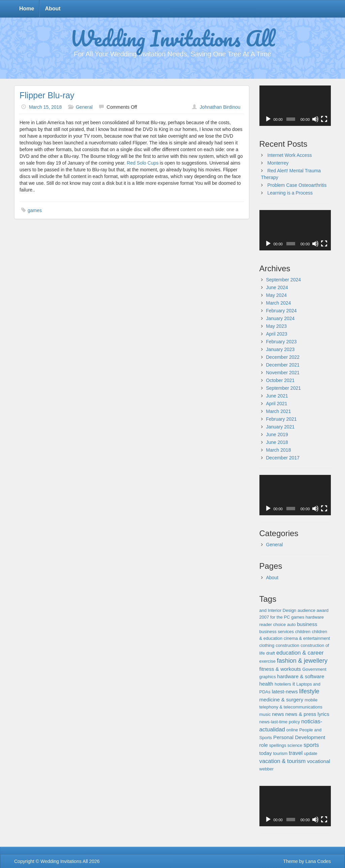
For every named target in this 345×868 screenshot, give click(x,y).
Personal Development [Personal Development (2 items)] (299, 737)
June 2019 (277, 435)
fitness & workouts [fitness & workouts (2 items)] (280, 669)
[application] (295, 106)
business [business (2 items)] (307, 624)
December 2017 (283, 458)
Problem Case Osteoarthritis (297, 185)
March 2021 (279, 411)
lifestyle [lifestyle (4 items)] (309, 691)
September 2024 (284, 280)
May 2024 (276, 295)
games (35, 210)
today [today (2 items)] (266, 753)
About (53, 9)
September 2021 (284, 388)
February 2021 (281, 419)
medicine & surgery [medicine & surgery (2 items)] (281, 700)
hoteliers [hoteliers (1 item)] (283, 684)
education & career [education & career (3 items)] (300, 653)
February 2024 (281, 311)
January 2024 (280, 318)
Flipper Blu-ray (47, 95)
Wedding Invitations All (172, 38)
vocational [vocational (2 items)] (319, 761)
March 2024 (279, 303)
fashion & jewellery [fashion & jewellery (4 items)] (302, 661)
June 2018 (277, 442)
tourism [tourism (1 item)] (280, 753)
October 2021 (280, 380)
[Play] (268, 119)
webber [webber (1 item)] (267, 769)
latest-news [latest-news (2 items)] (285, 691)
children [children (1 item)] (303, 632)
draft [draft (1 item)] (271, 653)
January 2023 (280, 349)
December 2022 (283, 357)
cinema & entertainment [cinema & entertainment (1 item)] (307, 638)
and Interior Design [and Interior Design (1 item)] (278, 610)
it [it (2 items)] (294, 684)
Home (27, 9)
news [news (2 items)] (278, 714)
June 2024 (277, 287)
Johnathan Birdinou (220, 107)
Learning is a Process (290, 193)
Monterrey (278, 163)
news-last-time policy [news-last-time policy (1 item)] (280, 722)
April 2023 (277, 334)
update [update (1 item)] (311, 753)
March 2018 (279, 450)
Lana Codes (318, 861)
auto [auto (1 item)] (291, 624)
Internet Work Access (289, 155)
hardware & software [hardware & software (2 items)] (301, 676)
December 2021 (283, 365)
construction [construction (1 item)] (287, 645)
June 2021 (277, 396)
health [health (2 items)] (266, 684)
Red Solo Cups (143, 163)
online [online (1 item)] (292, 730)
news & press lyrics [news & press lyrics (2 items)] (307, 714)
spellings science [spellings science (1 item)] (286, 745)
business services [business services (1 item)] (277, 632)
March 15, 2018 (45, 107)
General (84, 107)
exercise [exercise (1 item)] (268, 661)
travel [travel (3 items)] (296, 753)
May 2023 (276, 326)
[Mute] (315, 119)
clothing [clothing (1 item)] (267, 645)
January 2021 (280, 427)
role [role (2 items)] (264, 745)
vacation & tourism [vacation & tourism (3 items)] (283, 761)
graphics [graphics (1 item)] (268, 677)
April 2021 (277, 404)
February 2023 (281, 342)
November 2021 (283, 373)
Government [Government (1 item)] (314, 669)
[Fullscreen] (324, 119)
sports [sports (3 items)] (311, 745)
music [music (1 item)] (265, 714)
